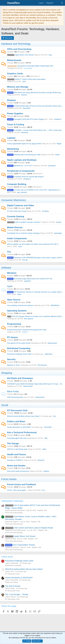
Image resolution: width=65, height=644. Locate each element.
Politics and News (16, 421)
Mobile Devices (15, 227)
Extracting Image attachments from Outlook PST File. (30, 279)
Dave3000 (26, 108)
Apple (10, 286)
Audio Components (17, 238)
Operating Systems (17, 311)
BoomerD (25, 132)
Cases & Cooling (16, 125)
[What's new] (57, 3)
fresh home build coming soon (18, 471)
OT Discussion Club (17, 410)
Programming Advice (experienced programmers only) (27, 330)
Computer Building (17, 184)
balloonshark (52, 343)
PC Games (12, 337)
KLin (55, 416)
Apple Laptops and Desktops (22, 160)
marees (59, 222)
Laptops (11, 138)
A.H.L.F (25, 332)
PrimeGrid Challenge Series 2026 (19, 354)
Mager (59, 144)
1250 (24, 82)
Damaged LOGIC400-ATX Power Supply (25, 119)
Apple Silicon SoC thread (20, 55)
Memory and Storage (18, 87)
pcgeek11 (28, 281)
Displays (11, 100)
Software (6, 268)
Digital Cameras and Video (21, 205)
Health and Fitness (17, 454)
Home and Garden (16, 466)
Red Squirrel (29, 319)
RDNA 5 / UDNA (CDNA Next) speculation (26, 79)
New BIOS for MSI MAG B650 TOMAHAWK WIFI (30, 66)
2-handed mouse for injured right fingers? (25, 177)
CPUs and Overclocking (19, 49)
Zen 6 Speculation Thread (20, 545)
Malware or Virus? (14, 365)
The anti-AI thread (13, 586)
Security (11, 359)
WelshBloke (55, 305)
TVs (9, 252)
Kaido (19, 294)
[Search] (62, 3)
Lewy (20, 246)
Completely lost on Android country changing (23, 233)
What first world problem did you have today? (23, 416)
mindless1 (58, 119)
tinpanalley (58, 233)
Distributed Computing (19, 348)
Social (5, 405)
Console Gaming (16, 216)
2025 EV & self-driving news (17, 449)
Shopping (7, 373)
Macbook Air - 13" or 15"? (20, 166)
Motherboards (14, 60)
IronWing (45, 211)
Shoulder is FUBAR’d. (15, 460)
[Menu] (3, 3)
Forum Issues (9, 479)
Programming (14, 324)
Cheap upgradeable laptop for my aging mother (24, 144)
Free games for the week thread (19, 343)
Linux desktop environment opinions (20, 305)
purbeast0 (52, 166)
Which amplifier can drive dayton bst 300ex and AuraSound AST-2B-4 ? (33, 244)
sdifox (44, 449)
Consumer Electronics (14, 200)
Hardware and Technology (16, 44)
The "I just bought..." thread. (17, 594)
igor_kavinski (22, 192)
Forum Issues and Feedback (21, 484)
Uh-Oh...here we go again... (17, 490)
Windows (12, 273)
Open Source (14, 300)
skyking (46, 471)
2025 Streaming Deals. (15, 397)
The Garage (13, 443)
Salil (46, 438)
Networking (13, 149)
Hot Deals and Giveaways (20, 378)
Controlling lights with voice (17, 438)
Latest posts (7, 557)
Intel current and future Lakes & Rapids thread (29, 528)
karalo (57, 155)
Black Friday (13, 391)
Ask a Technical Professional (22, 432)
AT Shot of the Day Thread (17, 211)
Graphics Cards (15, 74)
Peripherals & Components (21, 171)
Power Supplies (15, 114)
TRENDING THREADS (12, 501)
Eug (50, 55)
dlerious (24, 95)
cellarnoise (48, 354)
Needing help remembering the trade (24, 155)
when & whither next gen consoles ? (24, 222)
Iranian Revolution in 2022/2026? (19, 427)
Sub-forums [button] (34, 76)
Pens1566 (48, 427)
